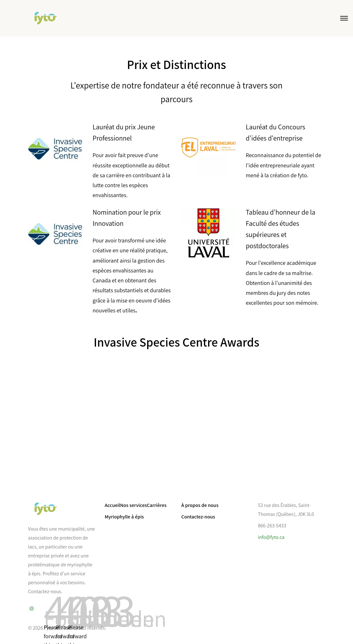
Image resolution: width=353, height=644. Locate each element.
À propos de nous (200, 505)
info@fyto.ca (271, 537)
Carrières (157, 505)
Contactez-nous (198, 517)
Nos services (133, 505)
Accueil (112, 505)
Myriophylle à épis (124, 517)
